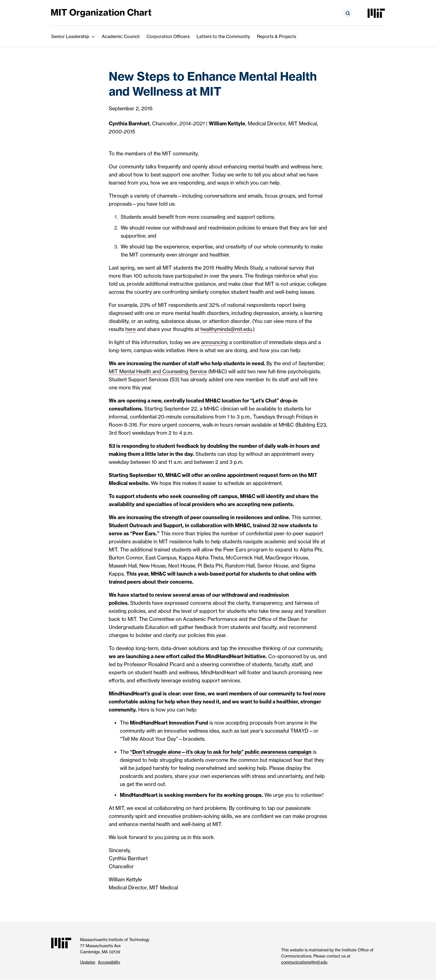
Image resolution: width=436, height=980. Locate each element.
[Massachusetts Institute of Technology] (376, 13)
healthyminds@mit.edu (226, 329)
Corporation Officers (168, 36)
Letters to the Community (223, 36)
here (131, 329)
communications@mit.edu (304, 962)
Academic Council (121, 36)
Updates (88, 962)
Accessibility (109, 962)
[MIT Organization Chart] (101, 13)
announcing (214, 342)
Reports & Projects (277, 36)
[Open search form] (348, 13)
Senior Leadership (70, 36)
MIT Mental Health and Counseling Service (158, 371)
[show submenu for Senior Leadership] (93, 36)
